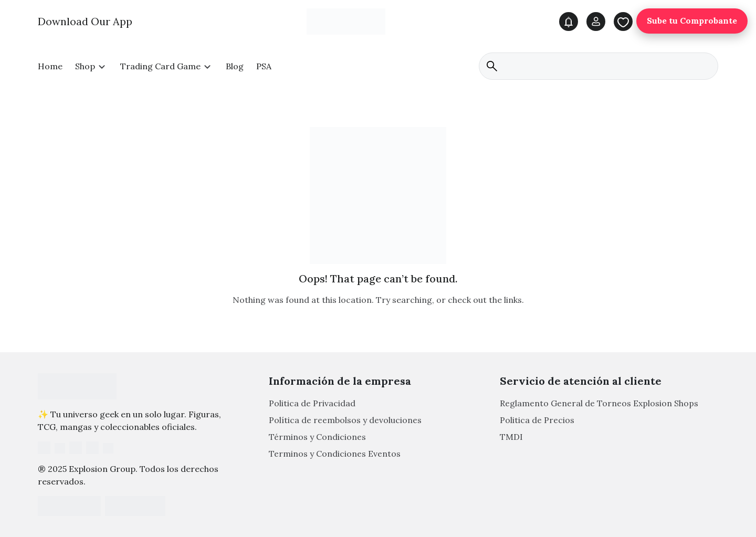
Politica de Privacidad (312, 404)
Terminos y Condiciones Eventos (335, 454)
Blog (235, 66)
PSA (264, 66)
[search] (598, 66)
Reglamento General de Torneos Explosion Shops (599, 404)
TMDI (511, 437)
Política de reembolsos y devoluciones (345, 420)
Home (50, 66)
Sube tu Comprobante (692, 21)
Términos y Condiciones (317, 437)
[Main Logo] (346, 21)
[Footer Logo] (77, 386)
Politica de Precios (537, 420)
